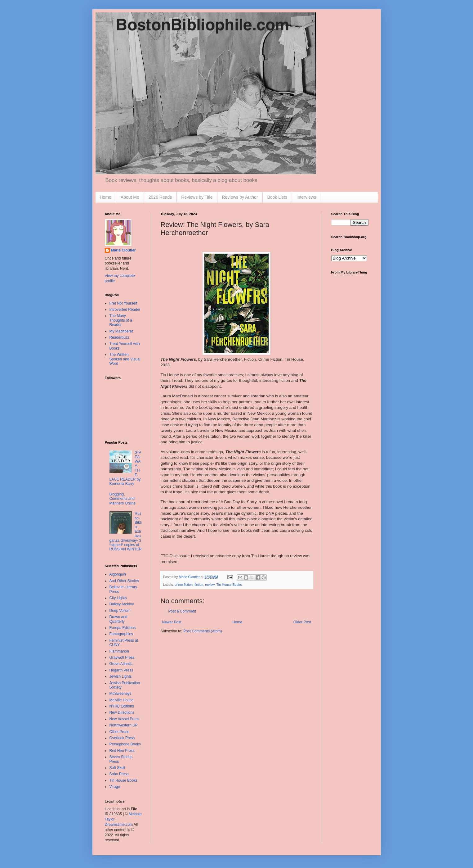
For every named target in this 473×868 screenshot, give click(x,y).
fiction (199, 585)
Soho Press (119, 774)
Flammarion (119, 651)
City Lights (118, 598)
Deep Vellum (120, 611)
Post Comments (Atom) (203, 631)
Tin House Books (229, 585)
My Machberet (121, 331)
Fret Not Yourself (123, 303)
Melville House (122, 700)
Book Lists (277, 197)
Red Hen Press (122, 751)
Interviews (306, 197)
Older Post (302, 622)
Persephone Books (125, 744)
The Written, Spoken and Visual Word (125, 359)
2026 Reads (160, 197)
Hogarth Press (121, 670)
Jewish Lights (121, 676)
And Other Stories (124, 581)
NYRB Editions (122, 706)
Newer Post (172, 622)
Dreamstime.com (119, 825)
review (210, 585)
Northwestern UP (124, 725)
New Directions (122, 712)
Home (106, 197)
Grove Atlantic (121, 664)
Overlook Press (122, 738)
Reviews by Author (240, 197)
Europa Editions (123, 628)
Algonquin (118, 574)
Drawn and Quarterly (118, 619)
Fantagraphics (121, 634)
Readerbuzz (120, 337)
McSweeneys (120, 694)
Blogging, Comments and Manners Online (123, 499)
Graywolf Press (122, 658)
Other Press (119, 732)
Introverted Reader (125, 310)
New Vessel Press (125, 719)
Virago (115, 787)
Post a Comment (182, 611)
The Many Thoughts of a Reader (121, 320)
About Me (130, 197)
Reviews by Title (197, 197)
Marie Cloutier (123, 250)
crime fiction (184, 585)
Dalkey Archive (122, 604)
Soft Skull (117, 768)
